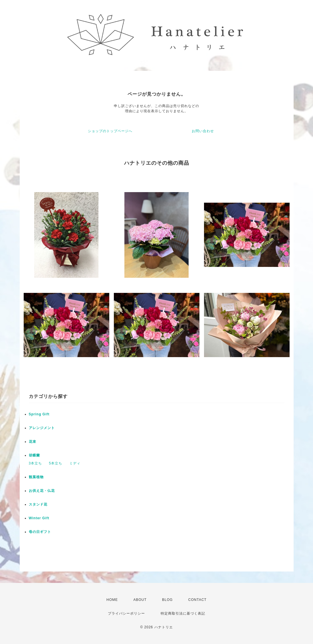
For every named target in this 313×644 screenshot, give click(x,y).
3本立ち (36, 463)
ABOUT (140, 600)
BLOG (167, 600)
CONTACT (197, 600)
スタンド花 (38, 504)
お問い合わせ (203, 131)
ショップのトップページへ (110, 131)
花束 (33, 442)
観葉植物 (36, 477)
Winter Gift (39, 518)
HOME (112, 600)
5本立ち (56, 463)
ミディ (75, 463)
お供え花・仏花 (42, 491)
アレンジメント (42, 428)
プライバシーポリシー (126, 613)
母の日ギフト (40, 532)
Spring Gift (39, 414)
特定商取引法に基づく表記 (183, 613)
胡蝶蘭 (34, 455)
